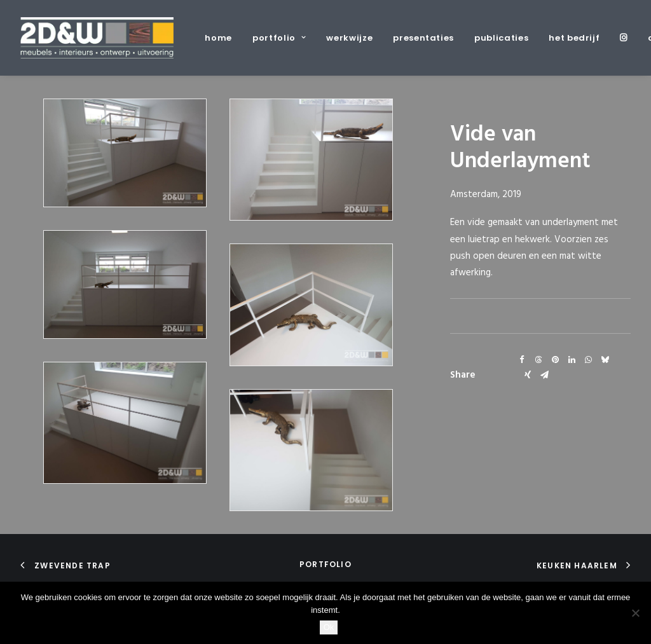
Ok (329, 627)
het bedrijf (574, 38)
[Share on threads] (538, 360)
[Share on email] (544, 375)
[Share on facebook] (522, 360)
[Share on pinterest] (555, 360)
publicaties (501, 38)
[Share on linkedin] (572, 360)
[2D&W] (97, 38)
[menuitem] (223, 38)
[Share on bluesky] (605, 360)
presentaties (423, 38)
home (218, 38)
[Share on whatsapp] (588, 360)
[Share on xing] (528, 375)
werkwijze (349, 38)
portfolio (279, 38)
